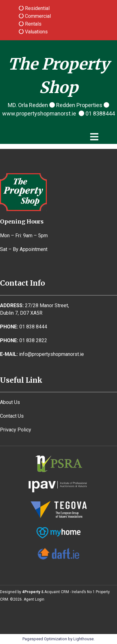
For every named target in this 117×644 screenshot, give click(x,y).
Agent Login (34, 599)
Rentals (33, 24)
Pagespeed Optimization (45, 639)
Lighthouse (83, 639)
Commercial (37, 16)
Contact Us (12, 416)
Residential (37, 8)
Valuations (36, 32)
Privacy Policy (16, 430)
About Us (10, 402)
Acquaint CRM (57, 592)
